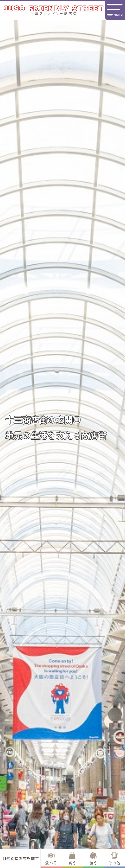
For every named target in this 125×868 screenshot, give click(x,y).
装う (93, 859)
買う (72, 859)
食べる (51, 859)
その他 (114, 859)
